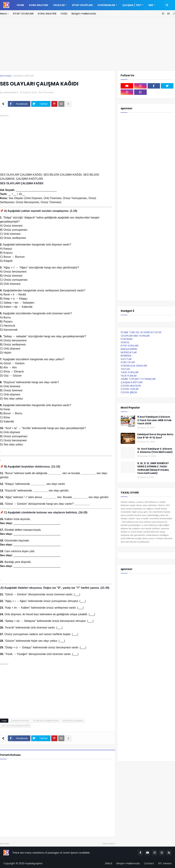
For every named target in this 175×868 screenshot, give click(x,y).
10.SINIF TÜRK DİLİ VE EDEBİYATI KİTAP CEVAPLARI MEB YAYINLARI (141, 334)
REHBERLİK (126, 356)
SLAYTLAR (126, 359)
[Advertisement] (87, 46)
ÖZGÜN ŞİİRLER (129, 392)
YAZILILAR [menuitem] (59, 5)
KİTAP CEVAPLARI (23, 14)
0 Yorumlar (48, 92)
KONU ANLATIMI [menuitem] (39, 5)
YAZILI (64, 14)
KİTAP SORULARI (130, 346)
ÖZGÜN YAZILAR (130, 389)
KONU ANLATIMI (47, 14)
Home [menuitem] (20, 5)
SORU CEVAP (128, 362)
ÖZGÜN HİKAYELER (131, 386)
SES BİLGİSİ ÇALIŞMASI (73, 721)
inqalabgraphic (34, 863)
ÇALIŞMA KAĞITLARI (24, 76)
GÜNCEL (125, 342)
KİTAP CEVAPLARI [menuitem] (82, 5)
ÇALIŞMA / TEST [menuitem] (132, 5)
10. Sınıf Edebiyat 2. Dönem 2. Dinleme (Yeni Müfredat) (155, 451)
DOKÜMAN (127, 339)
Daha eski (108, 844)
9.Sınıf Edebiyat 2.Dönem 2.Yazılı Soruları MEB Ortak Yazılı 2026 (154, 420)
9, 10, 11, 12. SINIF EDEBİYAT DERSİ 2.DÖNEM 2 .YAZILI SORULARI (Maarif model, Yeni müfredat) (153, 468)
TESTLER (125, 369)
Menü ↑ (4, 14)
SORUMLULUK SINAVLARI (134, 366)
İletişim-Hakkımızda (84, 14)
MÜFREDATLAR (129, 352)
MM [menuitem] (151, 5)
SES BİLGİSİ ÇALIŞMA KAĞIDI (46, 721)
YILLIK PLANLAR (129, 376)
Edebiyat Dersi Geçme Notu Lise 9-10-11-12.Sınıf (155, 436)
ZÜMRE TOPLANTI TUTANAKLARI (138, 379)
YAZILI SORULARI (130, 372)
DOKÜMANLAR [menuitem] (106, 5)
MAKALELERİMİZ (129, 349)
